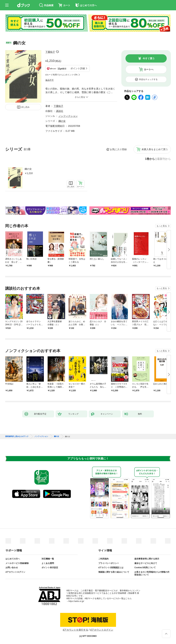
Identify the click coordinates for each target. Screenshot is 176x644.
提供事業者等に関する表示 (147, 559)
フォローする (57, 52)
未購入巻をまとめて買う (155, 149)
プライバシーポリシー (109, 563)
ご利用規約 (103, 559)
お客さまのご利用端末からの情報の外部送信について (152, 573)
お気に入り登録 (118, 149)
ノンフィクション (68, 116)
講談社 (60, 111)
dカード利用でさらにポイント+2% (61, 75)
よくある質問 (48, 563)
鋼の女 (28, 169)
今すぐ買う (149, 58)
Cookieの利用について (145, 568)
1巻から (150, 159)
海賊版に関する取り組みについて (114, 572)
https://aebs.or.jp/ (76, 601)
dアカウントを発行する (75, 630)
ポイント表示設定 (50, 568)
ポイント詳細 (78, 68)
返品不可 (49, 80)
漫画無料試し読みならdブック (17, 436)
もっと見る (162, 226)
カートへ (149, 69)
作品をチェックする (148, 79)
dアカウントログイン (15, 572)
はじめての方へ (13, 559)
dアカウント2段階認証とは (111, 568)
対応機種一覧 (48, 559)
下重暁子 (50, 52)
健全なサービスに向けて (146, 563)
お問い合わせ (12, 568)
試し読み (25, 107)
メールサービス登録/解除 (17, 563)
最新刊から (164, 159)
